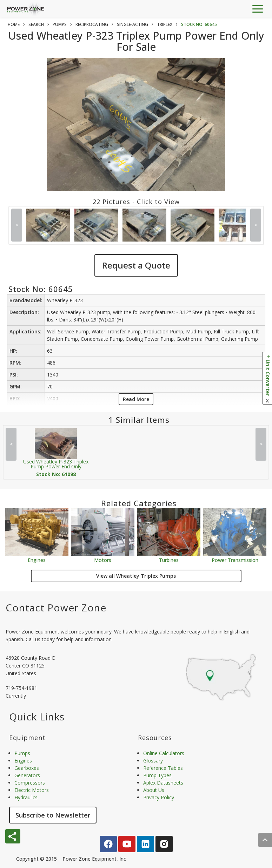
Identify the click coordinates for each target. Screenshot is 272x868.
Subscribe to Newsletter (53, 815)
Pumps (22, 753)
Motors (103, 560)
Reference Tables (163, 768)
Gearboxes (27, 768)
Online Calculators (164, 753)
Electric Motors (32, 790)
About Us (154, 790)
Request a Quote (136, 265)
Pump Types (157, 775)
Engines (37, 560)
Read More (136, 399)
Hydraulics (26, 797)
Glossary (153, 761)
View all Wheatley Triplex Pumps (136, 576)
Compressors (30, 783)
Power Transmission (235, 560)
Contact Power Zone (56, 608)
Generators (27, 775)
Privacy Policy (159, 797)
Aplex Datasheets (163, 783)
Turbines (169, 560)
